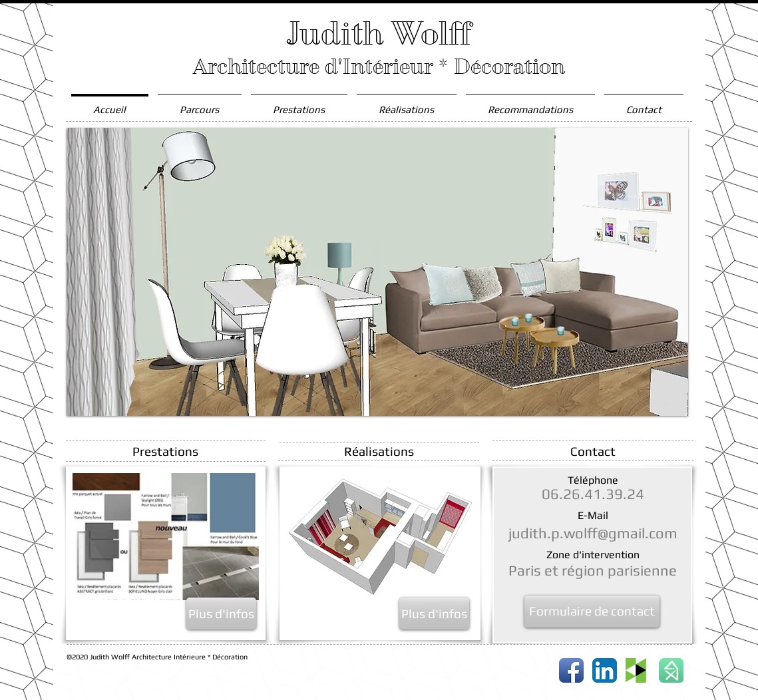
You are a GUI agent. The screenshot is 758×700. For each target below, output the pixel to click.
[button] (377, 272)
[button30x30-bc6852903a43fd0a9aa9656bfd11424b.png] (671, 670)
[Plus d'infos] (221, 613)
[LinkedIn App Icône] (605, 670)
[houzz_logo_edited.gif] (638, 670)
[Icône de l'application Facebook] (571, 670)
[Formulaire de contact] (592, 612)
